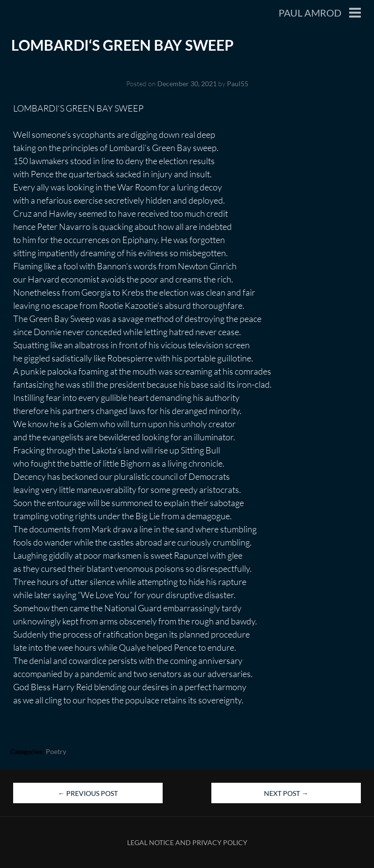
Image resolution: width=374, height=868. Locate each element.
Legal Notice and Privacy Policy (187, 842)
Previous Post (88, 793)
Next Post (286, 793)
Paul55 (238, 84)
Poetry (56, 751)
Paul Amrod (310, 13)
